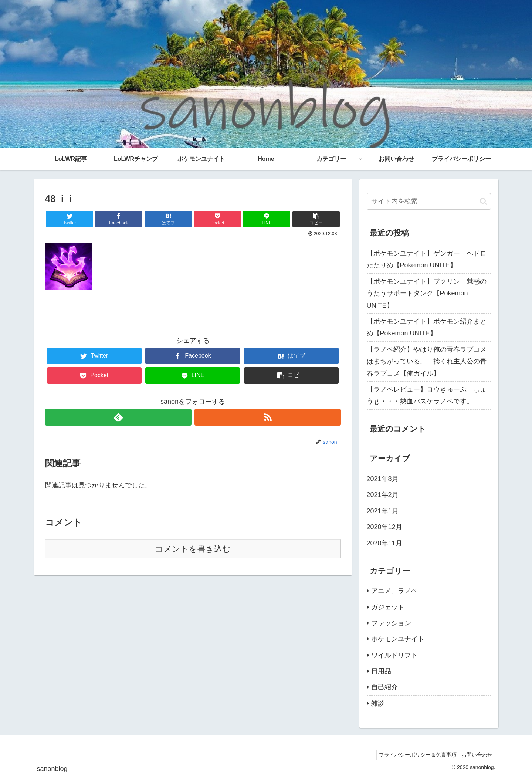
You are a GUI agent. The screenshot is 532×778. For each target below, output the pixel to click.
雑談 (378, 703)
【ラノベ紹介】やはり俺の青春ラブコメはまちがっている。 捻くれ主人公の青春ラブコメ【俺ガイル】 (427, 361)
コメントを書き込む (193, 549)
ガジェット (388, 607)
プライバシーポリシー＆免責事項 (414, 755)
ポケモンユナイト (398, 639)
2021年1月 (383, 511)
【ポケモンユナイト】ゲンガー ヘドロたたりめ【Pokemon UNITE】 (427, 259)
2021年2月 (383, 495)
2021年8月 (383, 479)
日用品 (381, 671)
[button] (483, 201)
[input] (429, 201)
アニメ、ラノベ (394, 591)
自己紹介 (384, 687)
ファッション (391, 623)
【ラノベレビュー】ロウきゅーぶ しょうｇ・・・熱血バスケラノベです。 (427, 395)
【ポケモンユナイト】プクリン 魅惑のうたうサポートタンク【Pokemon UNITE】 (427, 293)
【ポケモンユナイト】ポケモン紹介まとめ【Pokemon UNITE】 (427, 327)
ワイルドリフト (394, 655)
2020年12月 (384, 527)
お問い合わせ (476, 755)
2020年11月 (384, 543)
